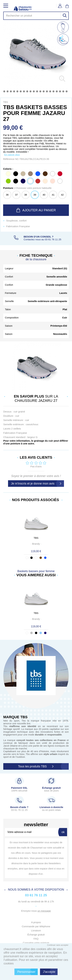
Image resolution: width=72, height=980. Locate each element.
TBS (36, 538)
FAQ (36, 939)
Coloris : (8, 169)
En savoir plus (12, 155)
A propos (36, 922)
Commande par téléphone (36, 926)
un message (44, 911)
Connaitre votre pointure (36, 943)
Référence (9, 159)
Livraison (36, 930)
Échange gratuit (36, 935)
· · (36, 544)
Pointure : (27, 188)
